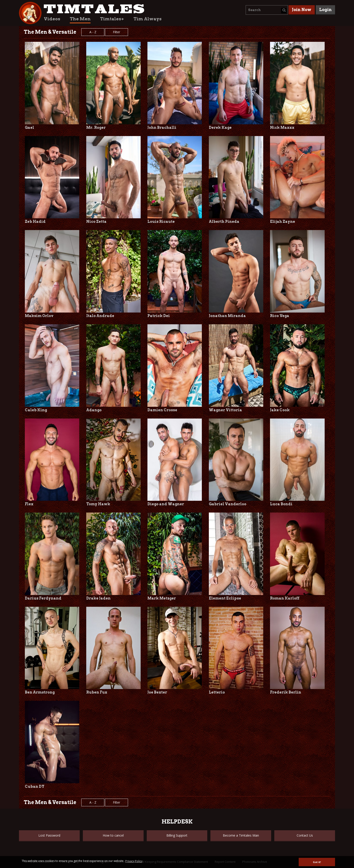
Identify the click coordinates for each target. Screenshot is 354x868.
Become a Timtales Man (241, 835)
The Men (80, 19)
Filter (116, 32)
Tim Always (148, 19)
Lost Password (49, 835)
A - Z (93, 32)
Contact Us (305, 835)
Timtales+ (112, 19)
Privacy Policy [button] (134, 861)
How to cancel (113, 835)
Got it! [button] (317, 862)
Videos (52, 19)
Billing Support (177, 835)
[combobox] (267, 10)
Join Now (302, 10)
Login (325, 10)
